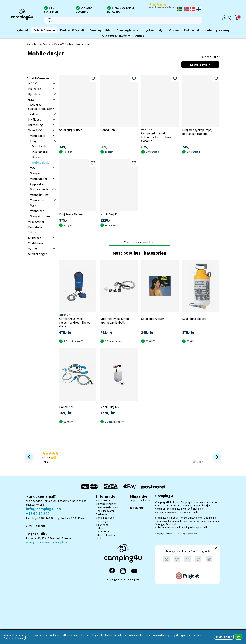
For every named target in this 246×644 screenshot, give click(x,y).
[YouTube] (134, 571)
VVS (32, 168)
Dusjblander (40, 146)
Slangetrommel (41, 216)
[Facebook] (112, 571)
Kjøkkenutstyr (154, 30)
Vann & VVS (60, 44)
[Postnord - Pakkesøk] (153, 487)
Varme (32, 248)
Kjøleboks (35, 94)
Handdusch (108, 130)
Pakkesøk (102, 514)
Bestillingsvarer (105, 511)
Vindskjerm (36, 243)
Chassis (174, 30)
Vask (33, 205)
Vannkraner (38, 136)
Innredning (36, 125)
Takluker (34, 114)
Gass (31, 99)
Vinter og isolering (217, 30)
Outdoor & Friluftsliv (116, 36)
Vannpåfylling (39, 195)
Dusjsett (37, 157)
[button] (162, 6)
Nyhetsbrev (103, 531)
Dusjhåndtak (40, 152)
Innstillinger (224, 637)
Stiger (32, 232)
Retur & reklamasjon (108, 507)
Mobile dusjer (83, 44)
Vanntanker (38, 200)
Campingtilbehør (128, 30)
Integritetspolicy (106, 535)
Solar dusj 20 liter (71, 130)
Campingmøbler (101, 30)
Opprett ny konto (140, 500)
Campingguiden (105, 518)
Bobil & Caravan (44, 30)
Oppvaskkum (39, 184)
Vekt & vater (36, 222)
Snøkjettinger (37, 254)
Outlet (139, 36)
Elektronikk (192, 30)
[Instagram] (123, 571)
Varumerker (103, 525)
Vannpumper (39, 179)
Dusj (71, 44)
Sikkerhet (35, 238)
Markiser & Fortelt (72, 30)
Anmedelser (103, 500)
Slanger (35, 173)
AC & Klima (35, 83)
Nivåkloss (35, 119)
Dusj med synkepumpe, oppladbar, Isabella (197, 132)
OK (239, 637)
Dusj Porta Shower (71, 214)
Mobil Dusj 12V (110, 214)
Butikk (100, 528)
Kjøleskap (35, 89)
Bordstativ (35, 227)
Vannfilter (37, 211)
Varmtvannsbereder (43, 189)
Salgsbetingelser (106, 504)
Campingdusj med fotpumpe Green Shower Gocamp (157, 137)
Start (29, 44)
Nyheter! (22, 30)
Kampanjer (102, 521)
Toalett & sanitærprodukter (40, 107)
